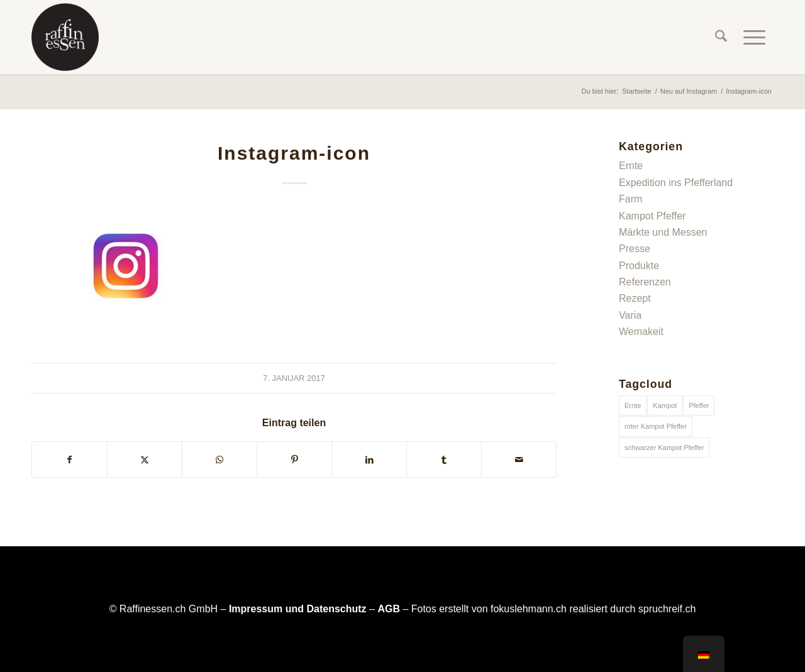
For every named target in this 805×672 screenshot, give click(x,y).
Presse (635, 249)
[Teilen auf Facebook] (69, 460)
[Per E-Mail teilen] (519, 460)
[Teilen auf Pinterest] (294, 460)
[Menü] (754, 37)
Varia (630, 315)
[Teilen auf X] (145, 460)
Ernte (631, 166)
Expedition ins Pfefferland (676, 183)
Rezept (635, 298)
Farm (630, 199)
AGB (389, 609)
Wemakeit (641, 332)
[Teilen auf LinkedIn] (369, 460)
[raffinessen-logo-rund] (65, 37)
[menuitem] (721, 37)
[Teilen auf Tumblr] (444, 460)
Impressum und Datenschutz (298, 609)
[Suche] (721, 37)
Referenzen (645, 282)
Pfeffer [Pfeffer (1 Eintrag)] (699, 405)
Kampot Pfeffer (652, 216)
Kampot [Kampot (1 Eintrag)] (665, 405)
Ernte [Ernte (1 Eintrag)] (633, 405)
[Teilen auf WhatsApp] (219, 460)
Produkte (639, 266)
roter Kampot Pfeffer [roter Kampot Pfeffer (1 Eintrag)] (656, 426)
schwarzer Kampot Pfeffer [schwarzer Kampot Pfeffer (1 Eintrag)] (664, 448)
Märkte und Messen (663, 232)
